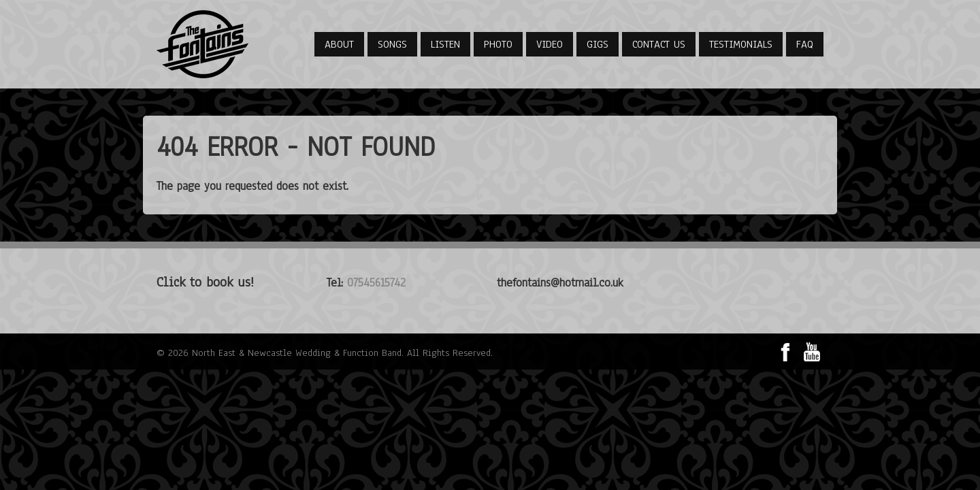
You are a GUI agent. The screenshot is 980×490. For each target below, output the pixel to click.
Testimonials (741, 44)
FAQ (805, 44)
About (339, 44)
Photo (498, 44)
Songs (392, 44)
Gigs (598, 44)
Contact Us (659, 44)
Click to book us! (205, 282)
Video (550, 44)
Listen (445, 44)
